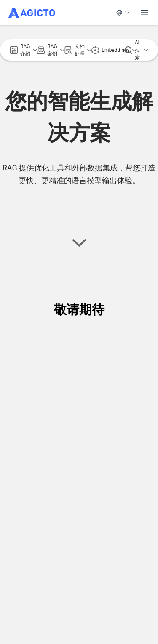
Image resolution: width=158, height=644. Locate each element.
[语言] (123, 13)
